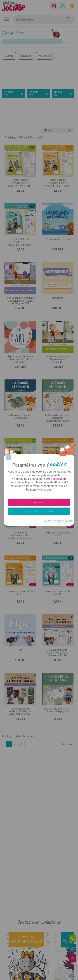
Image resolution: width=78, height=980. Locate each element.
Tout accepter (39, 502)
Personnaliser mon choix (39, 511)
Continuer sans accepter (59, 521)
